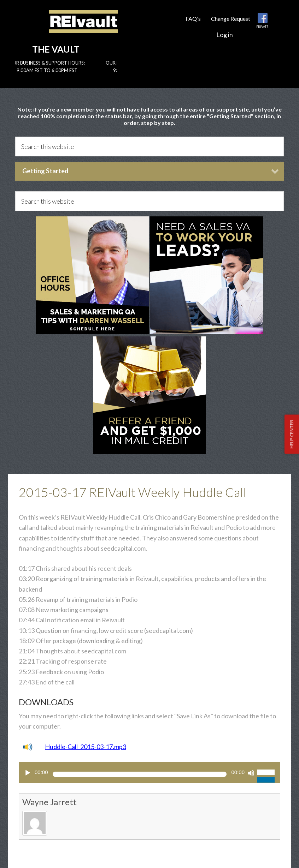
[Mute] (251, 773)
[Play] (28, 773)
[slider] (140, 774)
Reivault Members (83, 27)
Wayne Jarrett (49, 802)
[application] (149, 772)
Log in (225, 35)
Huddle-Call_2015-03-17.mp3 (86, 747)
